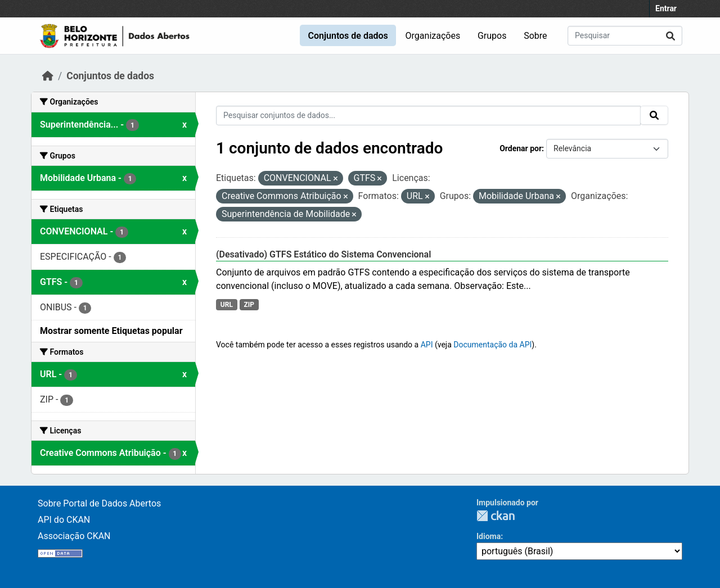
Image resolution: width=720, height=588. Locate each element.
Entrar (666, 8)
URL (227, 305)
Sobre (535, 36)
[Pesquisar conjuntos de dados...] (625, 36)
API (427, 345)
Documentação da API (492, 345)
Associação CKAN (74, 536)
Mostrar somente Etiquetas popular (111, 331)
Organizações (433, 36)
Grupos (492, 36)
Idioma (489, 536)
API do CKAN (64, 520)
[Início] (48, 76)
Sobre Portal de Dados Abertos (99, 503)
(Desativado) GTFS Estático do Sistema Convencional (323, 254)
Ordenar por (521, 148)
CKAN (496, 516)
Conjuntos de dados (348, 36)
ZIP (249, 305)
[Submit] (670, 36)
